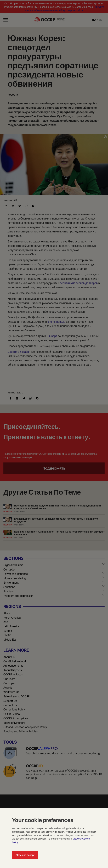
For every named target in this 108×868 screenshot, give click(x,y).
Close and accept (25, 855)
